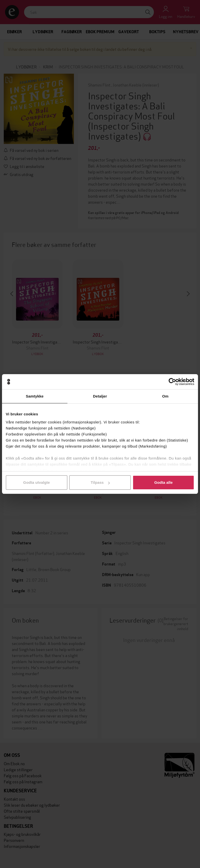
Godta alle (163, 482)
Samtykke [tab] (35, 396)
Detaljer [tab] (100, 396)
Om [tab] (165, 396)
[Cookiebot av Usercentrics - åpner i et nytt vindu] (172, 382)
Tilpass (100, 482)
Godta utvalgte (37, 482)
